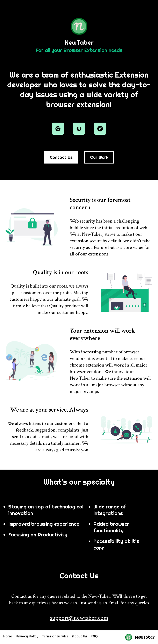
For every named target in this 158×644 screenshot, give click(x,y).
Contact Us (61, 157)
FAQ (94, 636)
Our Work (99, 157)
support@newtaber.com (79, 618)
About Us (80, 636)
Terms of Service (55, 636)
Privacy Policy (27, 636)
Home (8, 636)
